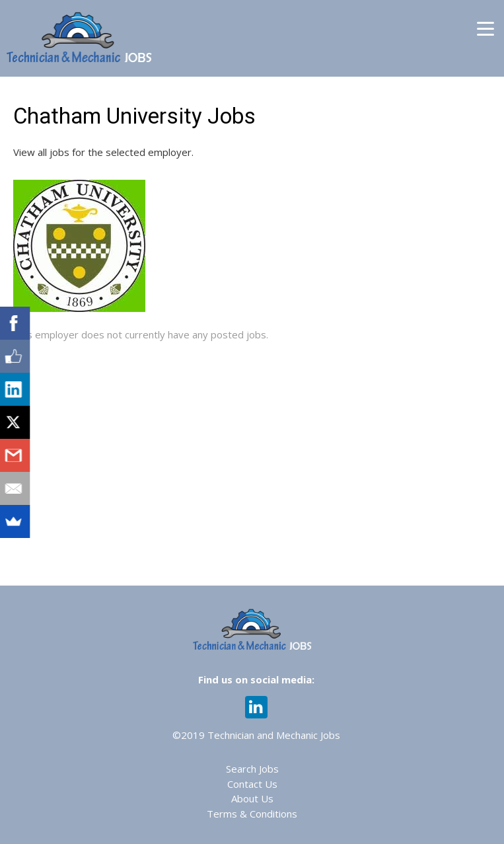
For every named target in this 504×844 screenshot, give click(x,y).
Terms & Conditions (252, 814)
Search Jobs (252, 769)
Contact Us (252, 784)
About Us (252, 798)
